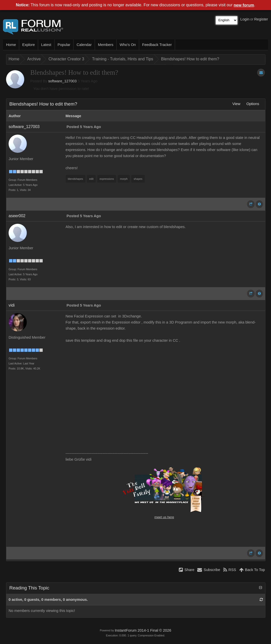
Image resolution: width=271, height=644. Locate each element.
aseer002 (17, 216)
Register (261, 19)
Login (245, 19)
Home (11, 45)
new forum (244, 5)
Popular (64, 45)
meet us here (164, 517)
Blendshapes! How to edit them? (190, 59)
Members (106, 45)
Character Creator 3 (66, 59)
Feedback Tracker (157, 45)
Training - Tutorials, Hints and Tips (122, 59)
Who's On (128, 45)
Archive (34, 59)
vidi (12, 305)
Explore (29, 45)
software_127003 (62, 81)
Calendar (84, 45)
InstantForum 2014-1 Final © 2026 (143, 630)
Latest (46, 45)
